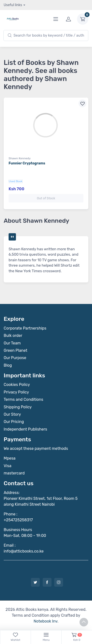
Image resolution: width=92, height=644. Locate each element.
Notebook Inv (46, 621)
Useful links (13, 5)
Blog (8, 365)
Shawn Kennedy (20, 158)
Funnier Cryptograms (27, 163)
